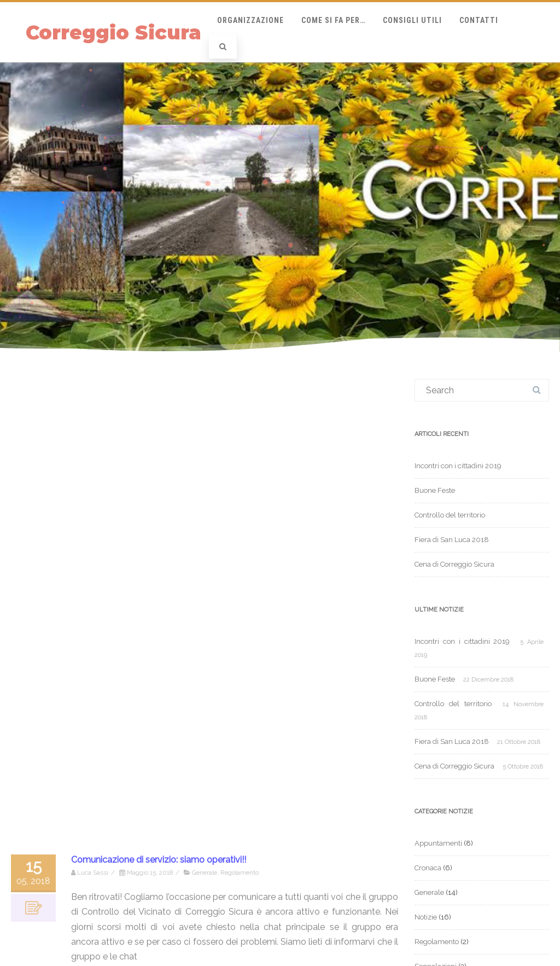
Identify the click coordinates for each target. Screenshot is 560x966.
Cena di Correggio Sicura (454, 564)
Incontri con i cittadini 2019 (458, 466)
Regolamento (437, 942)
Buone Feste (435, 490)
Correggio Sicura (113, 33)
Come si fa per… (333, 20)
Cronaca (428, 868)
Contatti (479, 20)
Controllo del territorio (450, 515)
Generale (429, 892)
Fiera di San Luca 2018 (452, 540)
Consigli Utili (412, 20)
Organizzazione (250, 20)
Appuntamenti (438, 843)
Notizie (426, 917)
